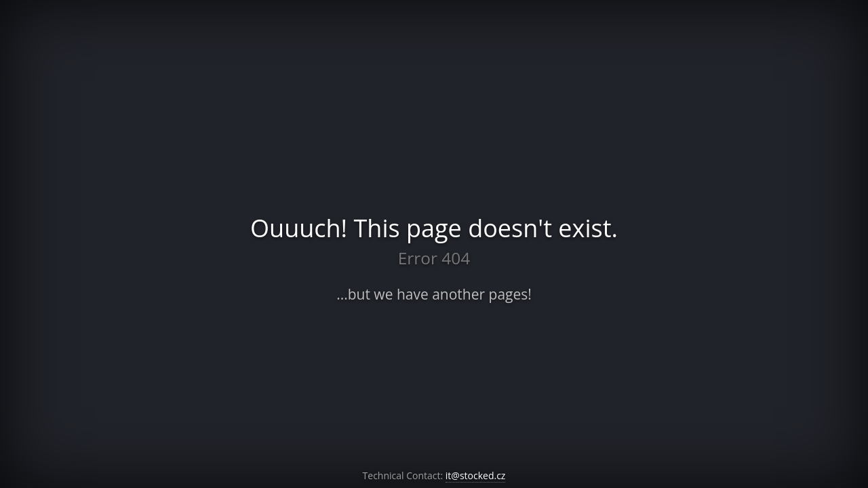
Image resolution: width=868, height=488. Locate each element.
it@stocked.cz (476, 475)
